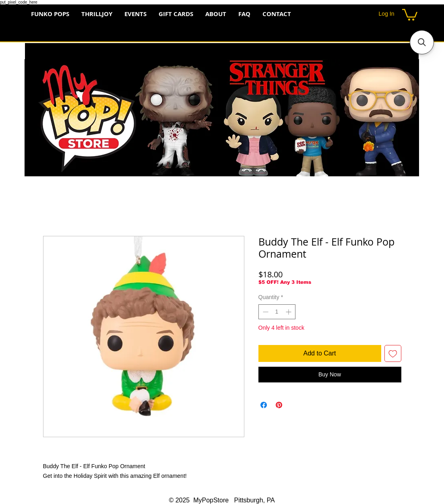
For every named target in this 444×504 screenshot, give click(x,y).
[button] (410, 14)
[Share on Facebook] (264, 405)
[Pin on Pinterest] (279, 405)
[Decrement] (265, 312)
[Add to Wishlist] (393, 353)
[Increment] (289, 312)
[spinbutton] (277, 312)
